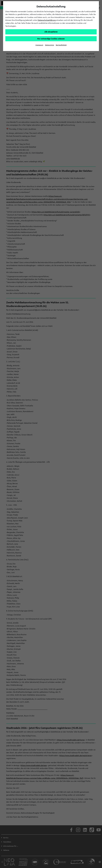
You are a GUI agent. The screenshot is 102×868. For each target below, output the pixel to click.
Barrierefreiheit (61, 45)
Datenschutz (50, 45)
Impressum (39, 45)
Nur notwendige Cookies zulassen (51, 39)
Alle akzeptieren (51, 32)
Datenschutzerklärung (47, 20)
